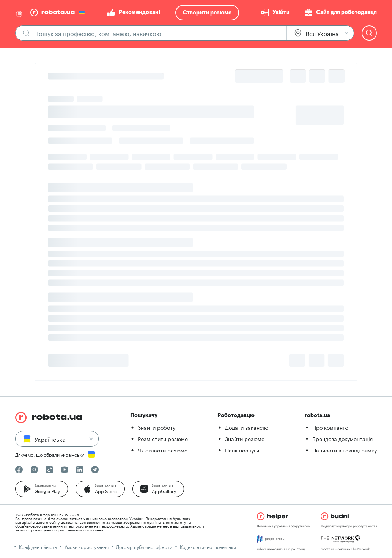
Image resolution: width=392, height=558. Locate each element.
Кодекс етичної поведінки (208, 546)
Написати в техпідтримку (345, 450)
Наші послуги (242, 450)
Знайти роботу (157, 427)
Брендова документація (342, 438)
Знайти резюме (245, 438)
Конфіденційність (38, 546)
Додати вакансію (247, 427)
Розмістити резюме (163, 438)
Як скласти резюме (163, 450)
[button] (42, 489)
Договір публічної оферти (144, 546)
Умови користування (87, 546)
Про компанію (330, 427)
